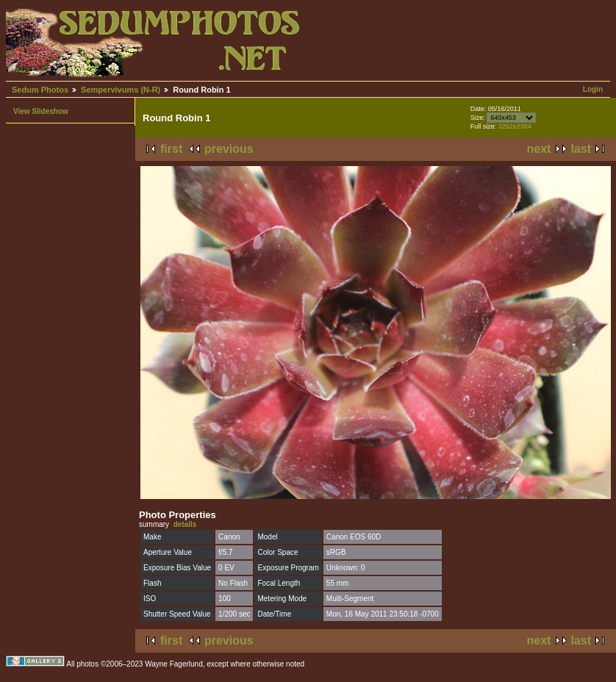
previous (229, 149)
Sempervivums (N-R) (121, 90)
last (581, 149)
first (171, 149)
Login (593, 89)
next (539, 149)
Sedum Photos (40, 90)
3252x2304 (515, 126)
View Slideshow (41, 111)
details (185, 524)
